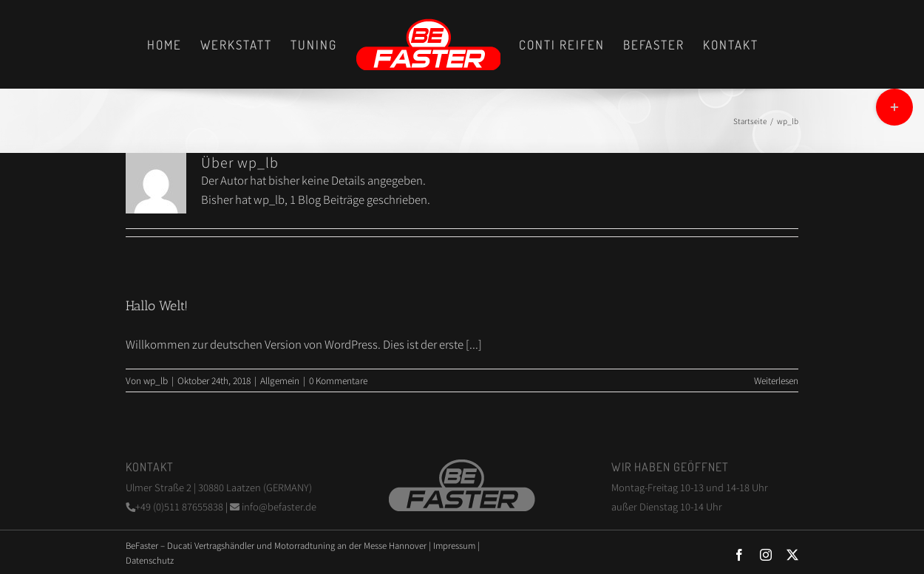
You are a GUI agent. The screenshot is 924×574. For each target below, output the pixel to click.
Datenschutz (150, 560)
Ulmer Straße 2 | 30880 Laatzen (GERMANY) (219, 487)
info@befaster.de (273, 506)
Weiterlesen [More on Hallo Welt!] (776, 380)
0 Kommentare (338, 380)
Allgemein (280, 380)
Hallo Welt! (157, 306)
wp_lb (156, 380)
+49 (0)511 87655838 (176, 506)
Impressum (454, 545)
